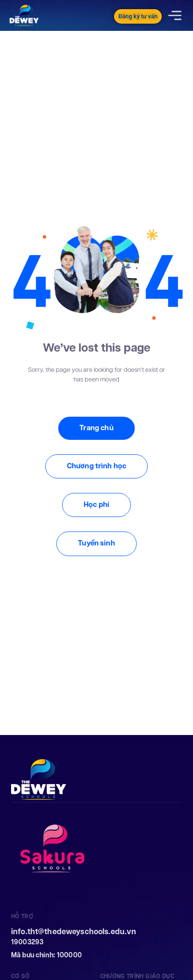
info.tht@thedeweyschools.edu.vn (74, 932)
